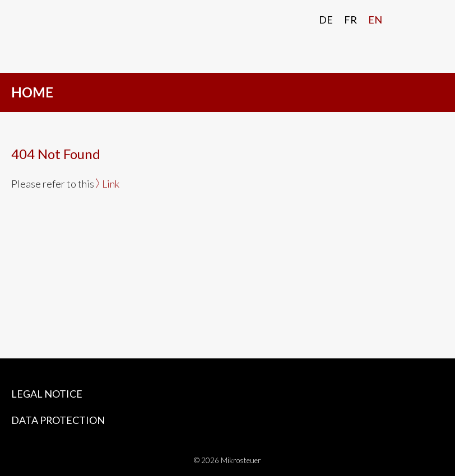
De (326, 20)
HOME (32, 92)
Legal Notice (47, 394)
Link (111, 184)
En (375, 20)
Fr (350, 20)
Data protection (58, 420)
